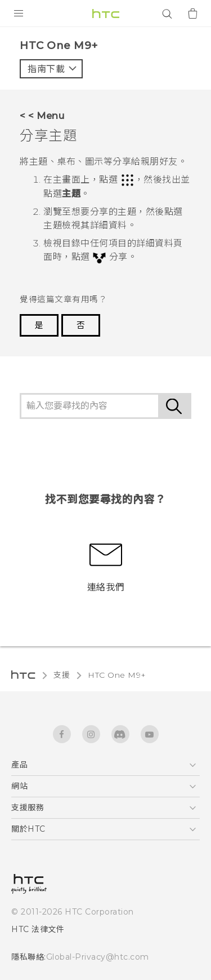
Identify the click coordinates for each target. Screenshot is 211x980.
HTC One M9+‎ (117, 675)
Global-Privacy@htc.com (98, 957)
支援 (62, 675)
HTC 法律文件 (38, 929)
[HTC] (106, 14)
